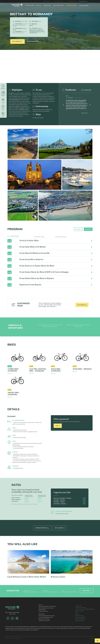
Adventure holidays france (36, 29)
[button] (64, 104)
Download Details (34, 41)
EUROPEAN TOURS (47, 5)
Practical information (80, 619)
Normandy (24, 28)
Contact (77, 614)
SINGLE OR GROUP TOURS (58, 5)
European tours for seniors (35, 32)
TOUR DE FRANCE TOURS (71, 5)
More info (10, 373)
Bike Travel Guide (80, 615)
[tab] (39, 237)
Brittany (14, 30)
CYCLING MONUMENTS (84, 5)
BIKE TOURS (39, 5)
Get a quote (17, 41)
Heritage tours (40, 30)
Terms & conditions (80, 620)
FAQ (58, 426)
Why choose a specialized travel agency (85, 609)
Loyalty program (79, 610)
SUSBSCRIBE (87, 590)
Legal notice (92, 638)
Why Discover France (81, 607)
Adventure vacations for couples (37, 31)
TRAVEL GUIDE (47, 1)
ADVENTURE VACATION (30, 5)
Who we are (78, 605)
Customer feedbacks (80, 617)
